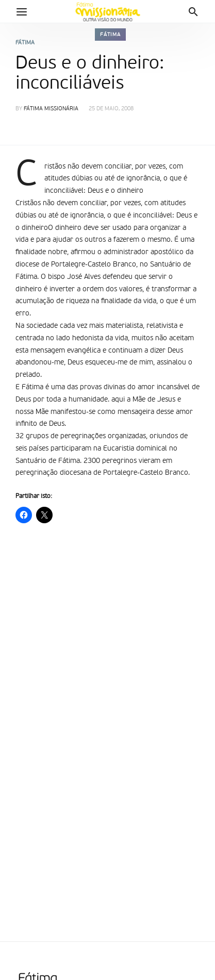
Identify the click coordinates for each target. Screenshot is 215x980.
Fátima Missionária (51, 109)
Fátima (110, 35)
